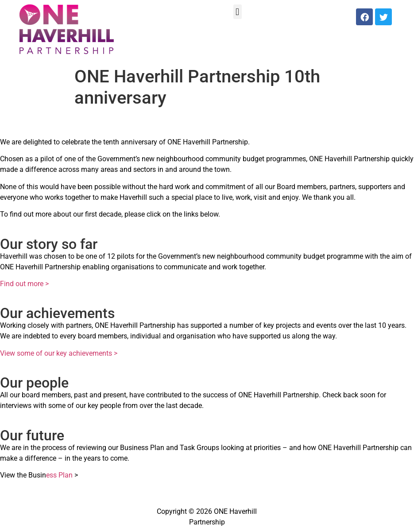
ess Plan (59, 475)
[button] (238, 12)
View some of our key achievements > (59, 353)
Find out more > (24, 284)
